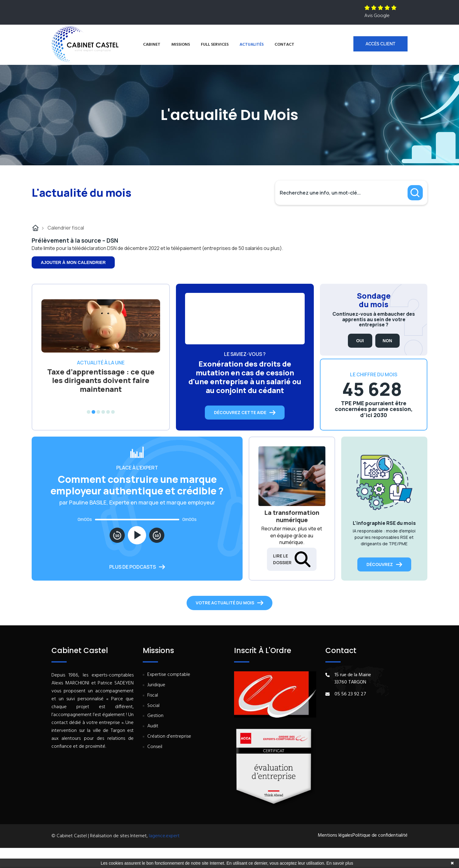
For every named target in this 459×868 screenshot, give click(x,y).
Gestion (155, 716)
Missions (181, 45)
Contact (284, 45)
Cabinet (152, 45)
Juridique (156, 685)
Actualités (252, 45)
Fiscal (153, 696)
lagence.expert (164, 836)
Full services (215, 45)
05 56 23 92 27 (350, 694)
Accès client (380, 44)
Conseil (155, 747)
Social (153, 706)
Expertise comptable (169, 675)
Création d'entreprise (169, 737)
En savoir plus (340, 863)
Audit (153, 726)
